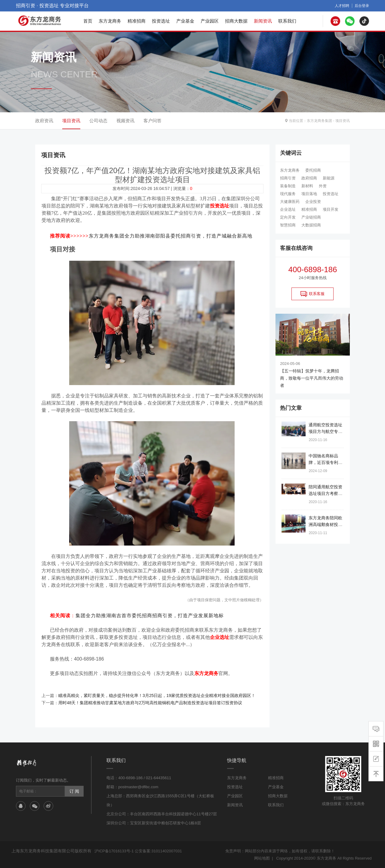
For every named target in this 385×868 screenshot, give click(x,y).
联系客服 (313, 294)
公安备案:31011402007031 (158, 851)
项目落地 (309, 194)
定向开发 (288, 217)
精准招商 (137, 21)
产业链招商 (311, 217)
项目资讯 (343, 121)
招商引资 (288, 178)
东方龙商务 (110, 21)
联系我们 (287, 21)
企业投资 (313, 202)
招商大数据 (236, 21)
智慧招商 (288, 225)
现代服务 (288, 194)
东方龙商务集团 (319, 121)
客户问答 (152, 121)
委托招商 (313, 170)
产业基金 (185, 21)
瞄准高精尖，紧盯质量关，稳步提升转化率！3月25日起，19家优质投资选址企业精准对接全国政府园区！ (157, 695)
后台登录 (362, 6)
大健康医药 (290, 202)
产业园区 (210, 21)
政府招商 (309, 178)
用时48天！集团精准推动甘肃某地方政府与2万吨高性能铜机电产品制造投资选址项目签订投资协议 (150, 703)
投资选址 (161, 21)
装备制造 (288, 186)
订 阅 (74, 791)
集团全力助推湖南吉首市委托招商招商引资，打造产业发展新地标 (150, 616)
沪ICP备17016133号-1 (114, 851)
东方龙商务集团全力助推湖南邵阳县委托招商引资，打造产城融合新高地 (171, 236)
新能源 (329, 178)
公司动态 (98, 121)
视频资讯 (125, 121)
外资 (323, 186)
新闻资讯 (263, 21)
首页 (88, 21)
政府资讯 (44, 121)
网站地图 (262, 858)
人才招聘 (342, 6)
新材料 (307, 186)
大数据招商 (311, 225)
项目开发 (331, 209)
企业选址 (288, 209)
